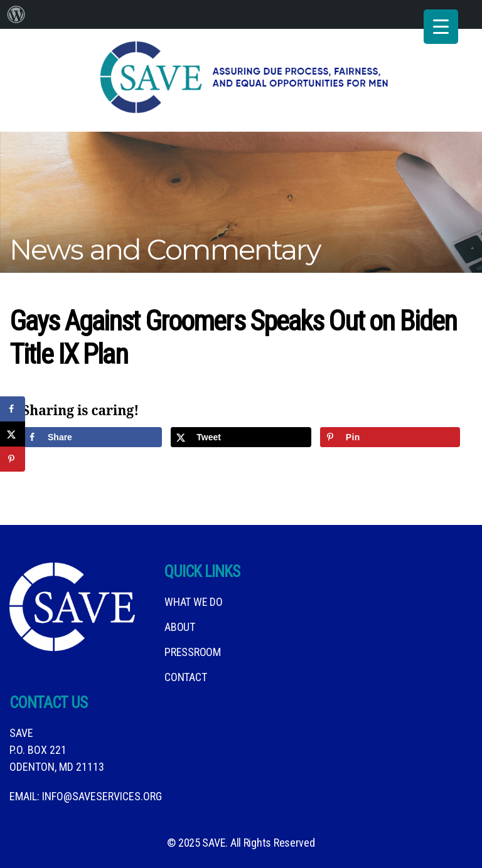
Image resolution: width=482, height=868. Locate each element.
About (180, 627)
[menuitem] (16, 14)
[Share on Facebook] (92, 437)
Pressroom (193, 652)
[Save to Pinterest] (390, 437)
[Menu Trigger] (441, 27)
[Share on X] (241, 437)
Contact (185, 677)
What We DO (193, 602)
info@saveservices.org (102, 796)
